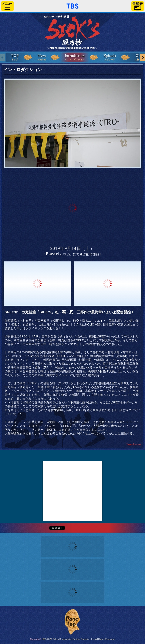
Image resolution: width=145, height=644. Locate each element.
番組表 (138, 6)
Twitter (72, 456)
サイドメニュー (7, 6)
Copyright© (35, 639)
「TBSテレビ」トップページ (72, 6)
